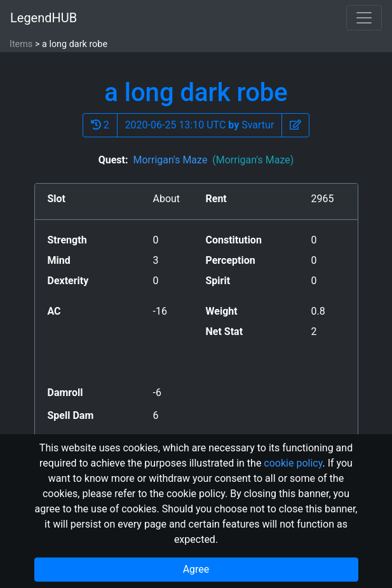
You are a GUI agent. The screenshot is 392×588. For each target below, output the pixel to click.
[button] (295, 125)
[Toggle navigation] (364, 18)
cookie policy (293, 463)
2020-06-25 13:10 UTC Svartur (200, 125)
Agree (196, 569)
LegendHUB (44, 18)
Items (21, 44)
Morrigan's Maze (213, 160)
